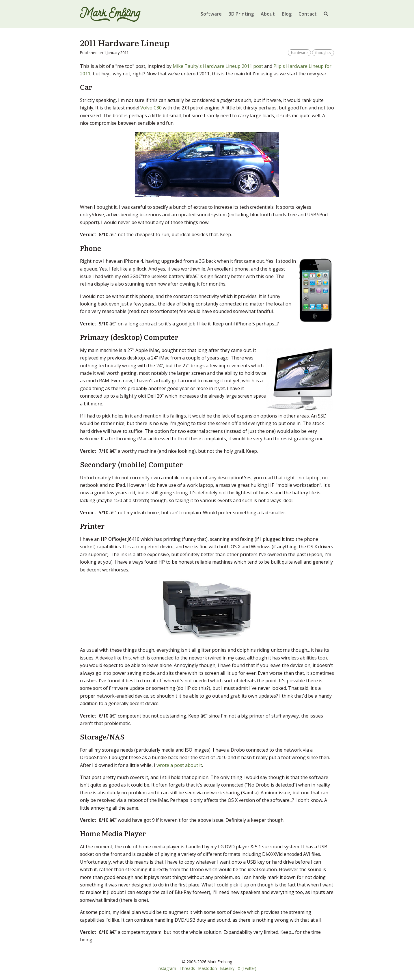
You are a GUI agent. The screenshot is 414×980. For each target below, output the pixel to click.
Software (211, 14)
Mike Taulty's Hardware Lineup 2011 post (218, 66)
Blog (287, 14)
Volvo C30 (151, 108)
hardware (299, 53)
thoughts (323, 53)
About (268, 14)
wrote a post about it (179, 765)
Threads (187, 968)
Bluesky (227, 968)
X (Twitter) (247, 968)
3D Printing (241, 14)
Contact (308, 14)
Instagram (167, 968)
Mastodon (208, 968)
